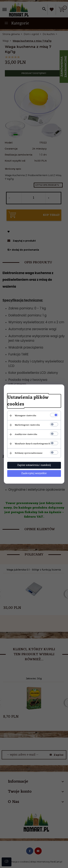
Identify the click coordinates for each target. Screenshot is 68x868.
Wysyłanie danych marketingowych (32, 444)
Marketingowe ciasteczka (27, 425)
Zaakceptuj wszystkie (34, 473)
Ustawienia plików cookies (28, 401)
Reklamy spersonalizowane (29, 453)
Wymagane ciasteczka (25, 416)
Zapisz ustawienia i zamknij (34, 465)
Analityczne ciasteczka (26, 434)
